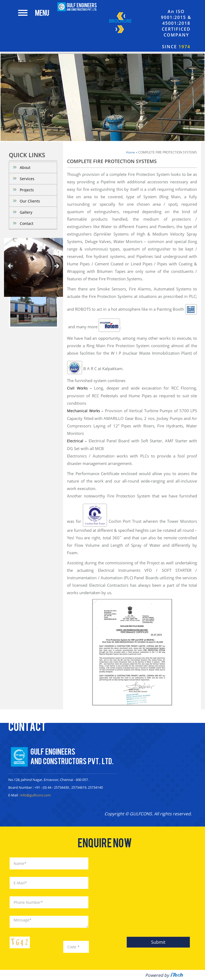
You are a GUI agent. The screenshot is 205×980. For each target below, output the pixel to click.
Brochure (120, 23)
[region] (33, 267)
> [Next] (56, 266)
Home (131, 152)
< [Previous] (11, 266)
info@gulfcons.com (36, 795)
